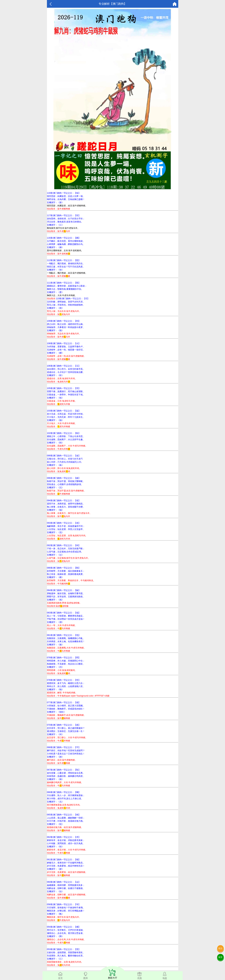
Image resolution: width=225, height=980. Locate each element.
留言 (220, 957)
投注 (220, 948)
